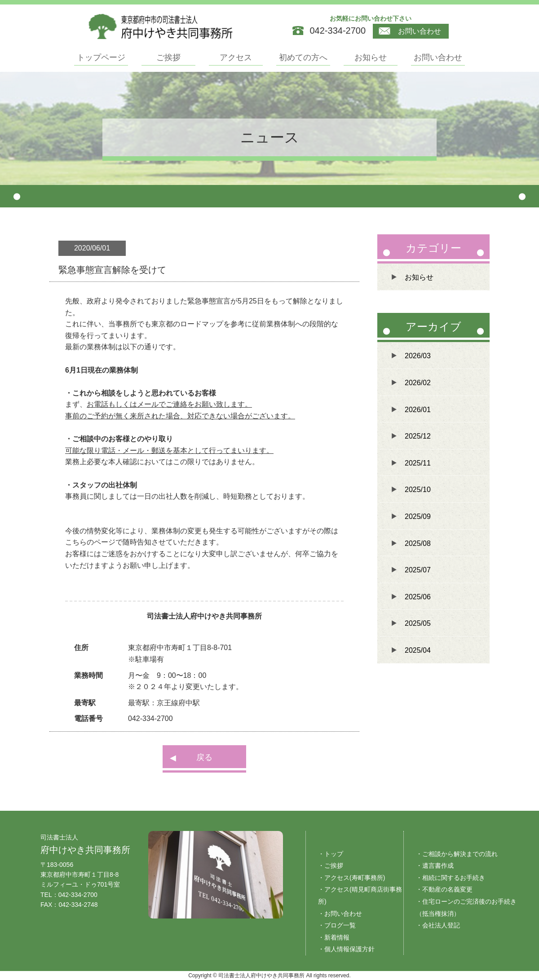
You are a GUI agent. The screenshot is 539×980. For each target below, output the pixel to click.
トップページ (101, 57)
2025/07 (418, 570)
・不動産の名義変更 (444, 889)
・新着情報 (334, 937)
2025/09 (418, 516)
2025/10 (418, 490)
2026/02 (418, 383)
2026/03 (418, 356)
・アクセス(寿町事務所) (351, 878)
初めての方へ (303, 57)
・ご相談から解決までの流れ (457, 854)
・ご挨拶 (331, 866)
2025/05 (418, 623)
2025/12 (418, 436)
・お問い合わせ (340, 914)
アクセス (236, 57)
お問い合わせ (410, 31)
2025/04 (418, 650)
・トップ (331, 854)
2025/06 (418, 597)
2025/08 (418, 543)
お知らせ (371, 57)
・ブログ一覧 (337, 925)
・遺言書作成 (435, 866)
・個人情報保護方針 (346, 949)
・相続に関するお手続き (451, 878)
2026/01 (418, 410)
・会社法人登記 (438, 925)
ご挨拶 (168, 57)
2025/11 (418, 463)
